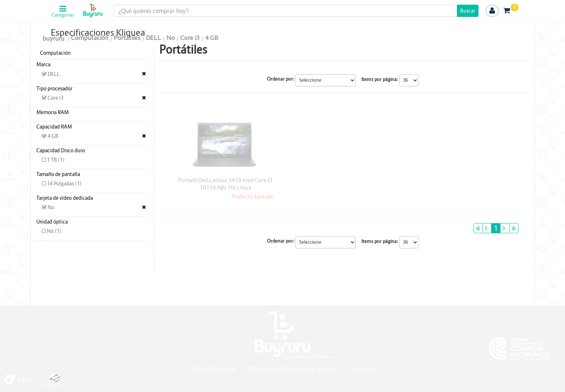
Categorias (63, 15)
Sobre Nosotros (214, 369)
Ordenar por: (281, 79)
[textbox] (296, 11)
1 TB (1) (53, 160)
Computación (55, 53)
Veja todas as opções (144, 73)
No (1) (52, 231)
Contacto (360, 369)
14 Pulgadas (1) (62, 184)
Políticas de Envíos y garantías (292, 369)
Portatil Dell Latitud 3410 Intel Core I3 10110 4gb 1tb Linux (225, 184)
